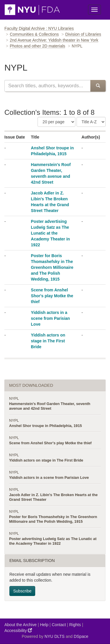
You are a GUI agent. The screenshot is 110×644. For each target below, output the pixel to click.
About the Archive (21, 625)
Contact (59, 625)
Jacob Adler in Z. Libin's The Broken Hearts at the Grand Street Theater (53, 497)
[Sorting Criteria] (91, 122)
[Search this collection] (47, 86)
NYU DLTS (55, 636)
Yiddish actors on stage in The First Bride (48, 341)
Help (44, 625)
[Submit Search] (98, 86)
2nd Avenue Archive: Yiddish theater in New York (54, 40)
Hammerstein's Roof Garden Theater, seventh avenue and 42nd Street (50, 406)
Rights (75, 625)
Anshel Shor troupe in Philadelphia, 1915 (45, 426)
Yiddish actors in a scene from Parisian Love (50, 318)
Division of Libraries (83, 34)
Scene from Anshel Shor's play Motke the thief (52, 296)
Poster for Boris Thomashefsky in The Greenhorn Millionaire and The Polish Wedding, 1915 (52, 267)
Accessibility (18, 630)
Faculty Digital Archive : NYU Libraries (39, 28)
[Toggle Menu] (94, 10)
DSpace (81, 636)
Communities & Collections (34, 34)
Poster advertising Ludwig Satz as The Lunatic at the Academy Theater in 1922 (50, 233)
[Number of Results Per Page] (56, 122)
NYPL (14, 398)
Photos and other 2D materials (37, 46)
